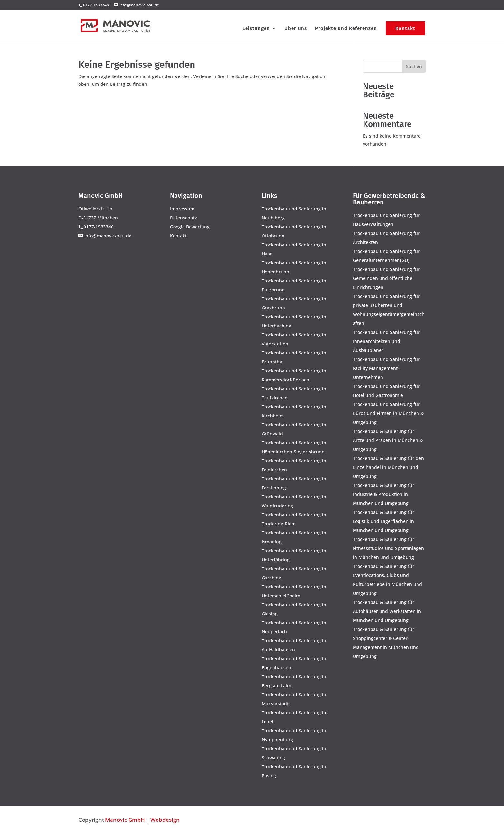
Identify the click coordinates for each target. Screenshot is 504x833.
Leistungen (256, 29)
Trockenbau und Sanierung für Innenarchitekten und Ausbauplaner (386, 341)
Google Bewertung (190, 227)
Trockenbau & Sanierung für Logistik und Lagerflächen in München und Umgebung (384, 521)
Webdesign (165, 820)
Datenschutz (184, 218)
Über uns (296, 29)
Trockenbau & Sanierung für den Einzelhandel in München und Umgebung (388, 467)
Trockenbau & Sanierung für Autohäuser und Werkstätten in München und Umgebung (387, 611)
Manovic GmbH (125, 820)
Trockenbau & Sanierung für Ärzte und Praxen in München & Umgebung (388, 440)
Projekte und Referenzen (346, 29)
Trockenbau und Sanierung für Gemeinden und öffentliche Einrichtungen (386, 278)
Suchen (414, 66)
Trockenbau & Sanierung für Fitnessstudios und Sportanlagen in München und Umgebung (388, 548)
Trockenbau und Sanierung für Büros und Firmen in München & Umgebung (388, 413)
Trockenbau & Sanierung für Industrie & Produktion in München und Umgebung (384, 494)
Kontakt (405, 28)
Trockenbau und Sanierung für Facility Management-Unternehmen (386, 368)
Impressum (182, 209)
